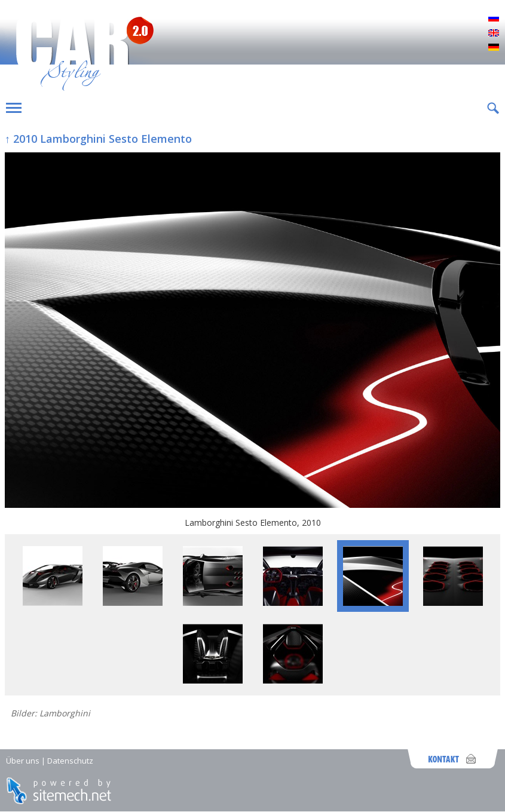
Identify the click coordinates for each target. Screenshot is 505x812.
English (494, 33)
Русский (494, 19)
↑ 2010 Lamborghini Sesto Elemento (98, 139)
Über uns (23, 761)
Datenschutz (70, 761)
